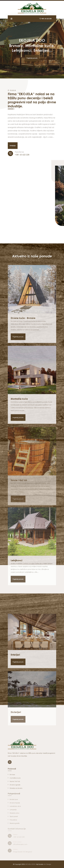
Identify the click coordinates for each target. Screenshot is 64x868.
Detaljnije (13, 146)
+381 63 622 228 (45, 19)
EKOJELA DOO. (31, 864)
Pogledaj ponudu (32, 55)
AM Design (47, 864)
